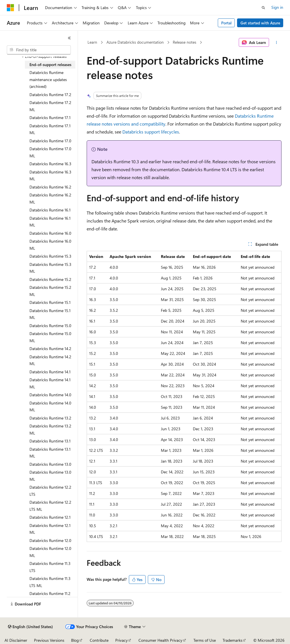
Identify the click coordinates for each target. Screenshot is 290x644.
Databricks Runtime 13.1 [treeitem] (50, 441)
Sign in (277, 7)
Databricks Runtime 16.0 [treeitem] (50, 233)
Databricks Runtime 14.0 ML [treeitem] (50, 406)
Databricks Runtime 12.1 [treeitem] (50, 517)
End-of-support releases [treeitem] (50, 64)
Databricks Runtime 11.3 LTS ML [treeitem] (50, 582)
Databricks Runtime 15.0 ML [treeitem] (50, 337)
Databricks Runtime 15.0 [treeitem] (50, 326)
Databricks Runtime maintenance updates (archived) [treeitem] (48, 79)
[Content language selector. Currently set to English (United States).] (30, 627)
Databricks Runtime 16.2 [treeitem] (50, 187)
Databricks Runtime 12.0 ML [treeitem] (50, 552)
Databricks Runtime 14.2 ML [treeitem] (50, 360)
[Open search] (263, 8)
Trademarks (233, 640)
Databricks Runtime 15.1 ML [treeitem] (50, 314)
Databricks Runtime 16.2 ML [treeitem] (50, 198)
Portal (226, 23)
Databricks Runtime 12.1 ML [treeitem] (50, 529)
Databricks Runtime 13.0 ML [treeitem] (50, 476)
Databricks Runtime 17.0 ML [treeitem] (50, 152)
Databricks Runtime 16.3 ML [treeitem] (50, 175)
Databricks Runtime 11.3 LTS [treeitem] (50, 567)
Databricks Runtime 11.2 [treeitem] (50, 593)
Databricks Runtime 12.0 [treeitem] (50, 540)
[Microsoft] (10, 8)
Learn (92, 42)
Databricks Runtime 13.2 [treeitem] (50, 418)
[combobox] (39, 50)
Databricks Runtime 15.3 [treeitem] (50, 256)
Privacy (121, 640)
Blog (75, 640)
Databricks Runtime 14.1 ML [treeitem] (50, 383)
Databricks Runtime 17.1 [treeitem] (50, 117)
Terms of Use (205, 640)
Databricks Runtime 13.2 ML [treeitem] (50, 429)
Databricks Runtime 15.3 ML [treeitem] (50, 268)
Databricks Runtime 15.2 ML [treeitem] (50, 291)
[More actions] (276, 43)
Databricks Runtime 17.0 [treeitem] (50, 141)
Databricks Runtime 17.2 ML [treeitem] (50, 106)
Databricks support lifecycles (151, 132)
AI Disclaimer (16, 640)
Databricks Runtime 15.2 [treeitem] (50, 279)
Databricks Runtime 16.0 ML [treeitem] (50, 245)
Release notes (185, 42)
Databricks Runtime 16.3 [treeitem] (50, 164)
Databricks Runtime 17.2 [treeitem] (50, 95)
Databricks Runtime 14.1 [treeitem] (50, 372)
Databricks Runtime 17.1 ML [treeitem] (50, 129)
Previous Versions (49, 640)
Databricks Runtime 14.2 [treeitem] (50, 349)
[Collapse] (69, 38)
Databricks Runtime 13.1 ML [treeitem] (50, 453)
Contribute (99, 640)
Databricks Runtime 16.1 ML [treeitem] (50, 222)
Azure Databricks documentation (135, 42)
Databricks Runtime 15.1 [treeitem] (50, 302)
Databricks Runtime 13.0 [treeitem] (50, 464)
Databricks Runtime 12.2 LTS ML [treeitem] (50, 506)
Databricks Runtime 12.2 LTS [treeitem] (50, 491)
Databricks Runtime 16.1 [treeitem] (50, 210)
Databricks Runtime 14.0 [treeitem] (50, 395)
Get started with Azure (260, 23)
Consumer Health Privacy (160, 640)
